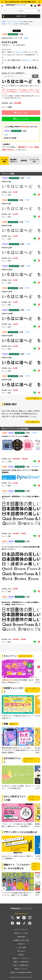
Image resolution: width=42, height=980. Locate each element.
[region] (21, 81)
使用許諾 (24, 161)
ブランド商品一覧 (32, 422)
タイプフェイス (12, 22)
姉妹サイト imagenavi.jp (21, 962)
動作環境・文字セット (14, 161)
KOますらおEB (10, 138)
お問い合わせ (21, 951)
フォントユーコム (7, 493)
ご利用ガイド (21, 944)
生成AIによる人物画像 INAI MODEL (21, 972)
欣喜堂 (16, 24)
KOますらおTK (7, 270)
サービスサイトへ (35, 866)
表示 (35, 76)
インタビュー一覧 (32, 798)
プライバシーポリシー (21, 930)
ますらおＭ (21, 52)
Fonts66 (34, 433)
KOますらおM (7, 226)
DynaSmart (35, 466)
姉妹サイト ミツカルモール (21, 958)
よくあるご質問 (21, 948)
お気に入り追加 (21, 113)
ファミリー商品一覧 (33, 398)
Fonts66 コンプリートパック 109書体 (15, 436)
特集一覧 (13, 724)
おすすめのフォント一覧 (30, 760)
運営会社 (21, 955)
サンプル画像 (4, 161)
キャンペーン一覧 (24, 656)
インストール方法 (34, 161)
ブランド (10, 24)
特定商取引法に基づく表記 (21, 940)
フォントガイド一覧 (31, 690)
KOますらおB (7, 358)
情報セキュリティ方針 (21, 933)
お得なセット (28, 60)
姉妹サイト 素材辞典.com (21, 965)
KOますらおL (7, 182)
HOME (4, 22)
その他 (20, 22)
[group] (18, 672)
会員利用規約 (21, 937)
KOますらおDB (7, 314)
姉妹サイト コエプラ (21, 969)
